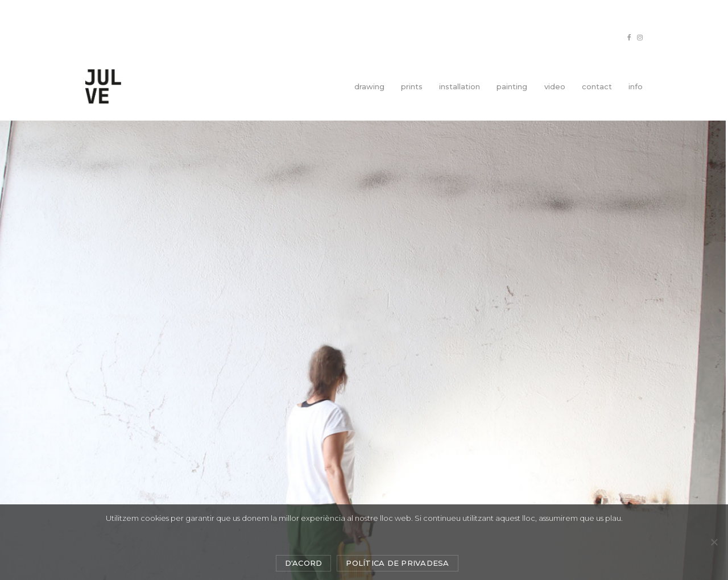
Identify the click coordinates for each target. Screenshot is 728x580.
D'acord (304, 563)
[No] (714, 542)
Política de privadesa (397, 563)
